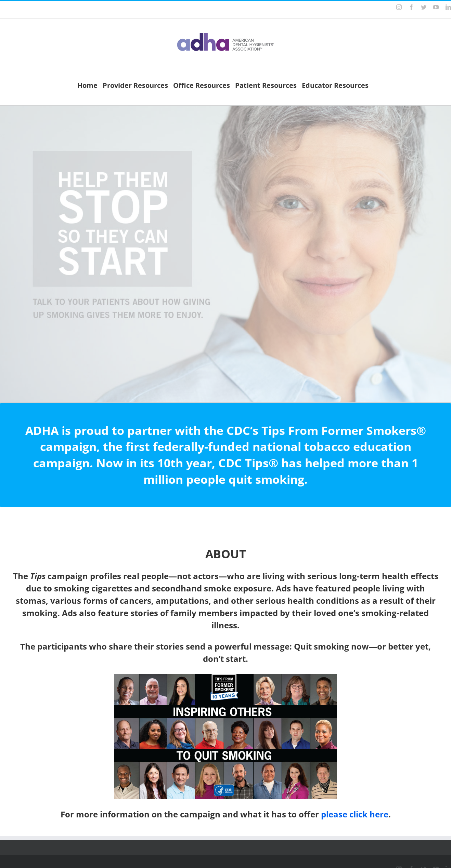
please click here (355, 814)
